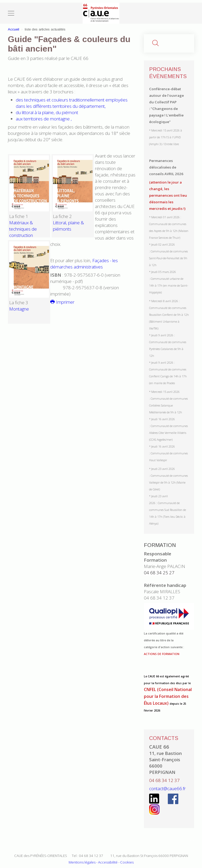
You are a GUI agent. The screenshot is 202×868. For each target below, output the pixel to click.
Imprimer (62, 302)
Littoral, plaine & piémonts (68, 226)
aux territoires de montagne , (44, 119)
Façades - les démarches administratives (84, 264)
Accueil (14, 29)
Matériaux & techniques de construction (23, 229)
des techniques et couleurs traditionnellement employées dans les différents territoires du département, (72, 103)
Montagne (19, 309)
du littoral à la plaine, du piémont (47, 112)
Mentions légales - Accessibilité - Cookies (101, 862)
